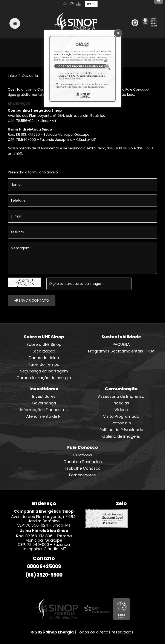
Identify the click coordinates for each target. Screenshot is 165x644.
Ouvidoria (82, 455)
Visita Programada (121, 416)
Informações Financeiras (44, 410)
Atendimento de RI (44, 416)
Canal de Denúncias (83, 462)
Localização (44, 351)
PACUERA (121, 344)
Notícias (121, 403)
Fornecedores (82, 475)
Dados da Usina (44, 358)
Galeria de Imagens (121, 436)
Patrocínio (121, 423)
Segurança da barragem (44, 371)
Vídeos (121, 410)
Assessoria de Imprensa (121, 396)
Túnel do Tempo (44, 364)
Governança (44, 403)
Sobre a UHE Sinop (44, 344)
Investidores (44, 396)
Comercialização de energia (44, 378)
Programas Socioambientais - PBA (121, 351)
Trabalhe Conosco (83, 468)
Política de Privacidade (121, 430)
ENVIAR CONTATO (32, 300)
